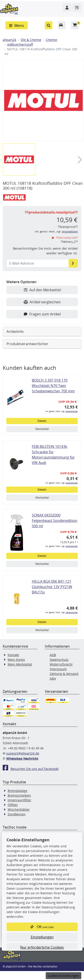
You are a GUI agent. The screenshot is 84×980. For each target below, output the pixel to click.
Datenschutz (59, 660)
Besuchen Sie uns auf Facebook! (31, 769)
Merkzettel (42, 429)
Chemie (51, 40)
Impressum (58, 669)
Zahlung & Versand (64, 674)
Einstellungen (42, 937)
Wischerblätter (19, 809)
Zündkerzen (17, 814)
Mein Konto (16, 660)
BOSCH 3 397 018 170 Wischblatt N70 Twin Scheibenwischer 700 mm (53, 386)
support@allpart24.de (23, 753)
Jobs (53, 678)
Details (42, 421)
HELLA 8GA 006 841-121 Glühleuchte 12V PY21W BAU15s (52, 587)
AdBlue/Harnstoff (20, 44)
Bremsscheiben (19, 795)
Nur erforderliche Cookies (42, 947)
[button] (49, 25)
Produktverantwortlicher (27, 344)
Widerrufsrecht (61, 664)
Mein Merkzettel (20, 664)
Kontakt (13, 655)
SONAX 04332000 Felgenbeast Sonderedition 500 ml (55, 521)
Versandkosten (70, 232)
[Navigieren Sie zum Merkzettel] (77, 8)
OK (42, 927)
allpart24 (9, 40)
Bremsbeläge (17, 791)
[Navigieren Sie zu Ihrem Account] (67, 8)
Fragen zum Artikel (42, 314)
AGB (53, 655)
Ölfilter (13, 805)
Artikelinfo (15, 332)
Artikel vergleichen (42, 302)
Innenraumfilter (19, 800)
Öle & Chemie (31, 40)
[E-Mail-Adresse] (73, 263)
